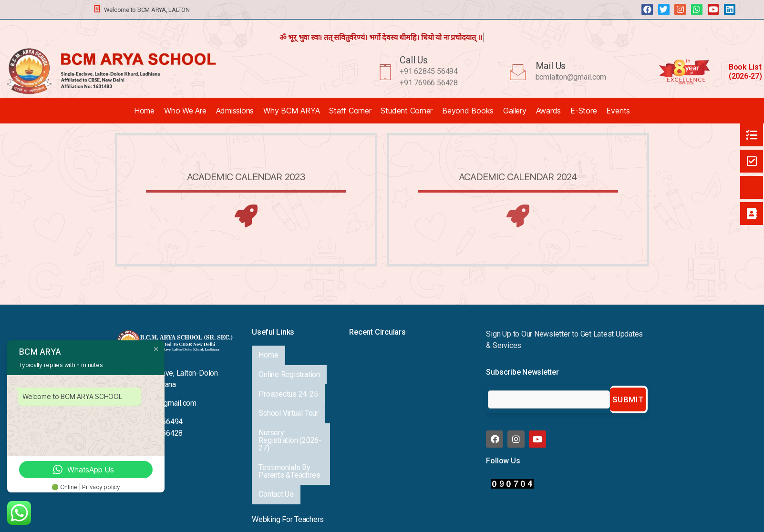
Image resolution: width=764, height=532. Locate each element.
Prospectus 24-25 (287, 372)
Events (618, 111)
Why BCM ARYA (291, 111)
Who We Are (185, 111)
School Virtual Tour (287, 382)
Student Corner (407, 111)
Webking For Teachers (288, 449)
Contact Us (275, 429)
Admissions (235, 111)
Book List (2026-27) (745, 72)
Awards (549, 111)
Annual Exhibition (376, 351)
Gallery (515, 111)
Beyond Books (468, 111)
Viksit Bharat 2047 (379, 395)
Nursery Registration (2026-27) (291, 396)
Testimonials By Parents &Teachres (288, 414)
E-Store (583, 111)
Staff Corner (350, 111)
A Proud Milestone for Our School (403, 373)
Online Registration (288, 361)
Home (144, 111)
